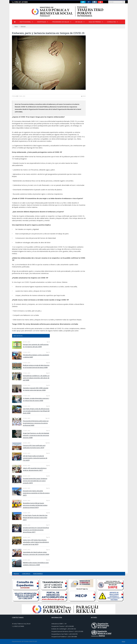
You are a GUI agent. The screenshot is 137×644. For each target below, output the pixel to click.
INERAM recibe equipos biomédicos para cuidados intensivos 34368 (36, 564)
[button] (17, 63)
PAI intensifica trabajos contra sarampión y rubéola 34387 (36, 356)
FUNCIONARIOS (38, 574)
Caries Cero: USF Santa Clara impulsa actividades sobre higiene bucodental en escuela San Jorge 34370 (36, 542)
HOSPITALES (42, 22)
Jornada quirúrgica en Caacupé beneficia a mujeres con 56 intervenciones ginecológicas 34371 (36, 530)
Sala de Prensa (95, 22)
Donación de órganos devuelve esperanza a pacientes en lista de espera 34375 (36, 493)
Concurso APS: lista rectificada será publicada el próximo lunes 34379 (34, 447)
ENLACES (16, 574)
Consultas (111, 22)
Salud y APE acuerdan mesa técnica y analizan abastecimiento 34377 (35, 469)
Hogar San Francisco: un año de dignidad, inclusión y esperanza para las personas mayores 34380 (36, 435)
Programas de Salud (61, 22)
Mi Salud (79, 22)
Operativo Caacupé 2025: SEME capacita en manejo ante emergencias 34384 (36, 389)
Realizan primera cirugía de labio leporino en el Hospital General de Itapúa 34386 (36, 366)
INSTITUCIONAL (25, 22)
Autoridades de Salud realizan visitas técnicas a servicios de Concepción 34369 (36, 553)
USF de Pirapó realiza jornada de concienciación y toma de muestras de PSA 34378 (35, 458)
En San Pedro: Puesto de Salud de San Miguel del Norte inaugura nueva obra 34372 (35, 518)
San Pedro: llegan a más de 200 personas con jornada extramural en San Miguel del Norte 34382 (36, 411)
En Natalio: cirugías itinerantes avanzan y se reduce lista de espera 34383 (36, 399)
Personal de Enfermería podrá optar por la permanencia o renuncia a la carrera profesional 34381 (36, 423)
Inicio (124, 641)
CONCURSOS (26, 574)
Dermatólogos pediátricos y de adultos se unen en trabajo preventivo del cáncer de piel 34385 (36, 378)
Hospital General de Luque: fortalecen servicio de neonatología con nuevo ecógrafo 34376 (35, 481)
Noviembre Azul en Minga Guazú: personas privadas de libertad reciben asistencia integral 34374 (35, 505)
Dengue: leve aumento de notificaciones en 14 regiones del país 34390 (36, 346)
